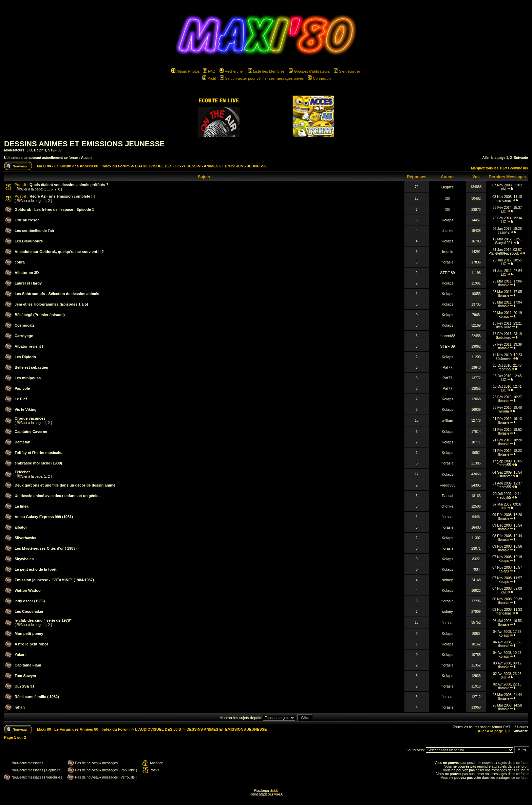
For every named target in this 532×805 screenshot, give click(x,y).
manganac (504, 200)
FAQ (209, 71)
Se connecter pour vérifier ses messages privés (262, 78)
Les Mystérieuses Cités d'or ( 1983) (46, 548)
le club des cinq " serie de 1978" (43, 620)
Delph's (40, 150)
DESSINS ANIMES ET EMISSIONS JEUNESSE (84, 144)
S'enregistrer (347, 71)
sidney (448, 580)
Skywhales (24, 559)
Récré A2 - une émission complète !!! (62, 196)
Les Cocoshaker (29, 611)
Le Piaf (21, 399)
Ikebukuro (504, 327)
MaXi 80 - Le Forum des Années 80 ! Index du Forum (83, 166)
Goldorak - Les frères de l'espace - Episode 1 (54, 209)
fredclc (448, 252)
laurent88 (448, 336)
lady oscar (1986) (30, 601)
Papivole (22, 388)
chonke (447, 231)
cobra (20, 262)
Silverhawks (25, 538)
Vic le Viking (25, 409)
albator (21, 527)
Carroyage (24, 336)
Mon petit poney (29, 634)
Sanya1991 (504, 243)
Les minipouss (28, 378)
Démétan (22, 442)
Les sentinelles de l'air (34, 231)
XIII (448, 199)
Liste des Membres (266, 71)
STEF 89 (55, 150)
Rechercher (232, 71)
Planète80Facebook (504, 253)
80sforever (504, 359)
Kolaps (448, 220)
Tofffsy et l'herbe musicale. (39, 453)
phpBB (274, 791)
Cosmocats (25, 325)
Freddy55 (503, 369)
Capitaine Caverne (31, 432)
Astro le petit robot (31, 644)
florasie (447, 262)
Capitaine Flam (28, 665)
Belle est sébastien (31, 367)
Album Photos (185, 71)
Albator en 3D (27, 273)
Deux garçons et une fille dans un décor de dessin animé (65, 485)
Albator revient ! (29, 346)
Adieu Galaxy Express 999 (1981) (44, 517)
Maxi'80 (278, 794)
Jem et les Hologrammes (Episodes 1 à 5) (51, 304)
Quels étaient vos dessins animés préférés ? (69, 185)
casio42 (503, 232)
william (504, 411)
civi (503, 189)
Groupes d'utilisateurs (309, 71)
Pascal (447, 496)
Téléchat (22, 472)
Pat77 (448, 367)
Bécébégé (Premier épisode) (40, 315)
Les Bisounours (29, 241)
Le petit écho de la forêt (35, 569)
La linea (22, 506)
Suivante (521, 158)
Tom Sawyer (25, 676)
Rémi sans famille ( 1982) (37, 697)
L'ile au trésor (27, 220)
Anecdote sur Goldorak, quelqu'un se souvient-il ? (59, 252)
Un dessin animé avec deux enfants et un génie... (58, 496)
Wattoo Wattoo (28, 590)
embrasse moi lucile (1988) (38, 463)
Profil (209, 78)
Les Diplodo (25, 357)
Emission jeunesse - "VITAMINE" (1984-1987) (54, 580)
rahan (20, 707)
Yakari (20, 655)
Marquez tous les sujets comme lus (499, 168)
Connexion (319, 78)
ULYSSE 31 (24, 686)
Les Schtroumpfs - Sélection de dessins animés (57, 294)
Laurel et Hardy (28, 283)
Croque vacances (30, 418)
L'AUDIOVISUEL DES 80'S (158, 166)
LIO (29, 150)
